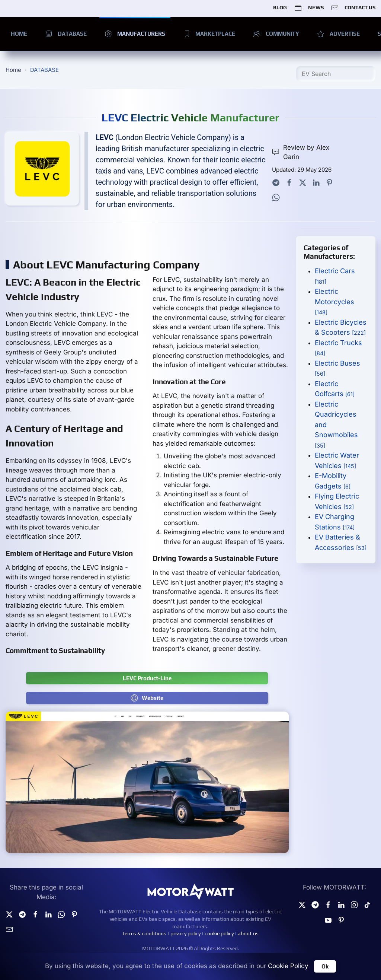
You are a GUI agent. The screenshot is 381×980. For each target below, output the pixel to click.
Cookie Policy (288, 966)
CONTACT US (353, 8)
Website (147, 698)
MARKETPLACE (209, 34)
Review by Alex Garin (300, 152)
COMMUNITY (276, 34)
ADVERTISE (338, 34)
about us (248, 933)
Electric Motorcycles (334, 301)
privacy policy (185, 933)
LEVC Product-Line (147, 678)
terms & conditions (144, 933)
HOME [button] (19, 34)
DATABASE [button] (66, 34)
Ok (325, 966)
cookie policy (219, 933)
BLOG (280, 7)
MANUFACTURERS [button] (135, 34)
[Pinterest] (341, 919)
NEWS (309, 8)
